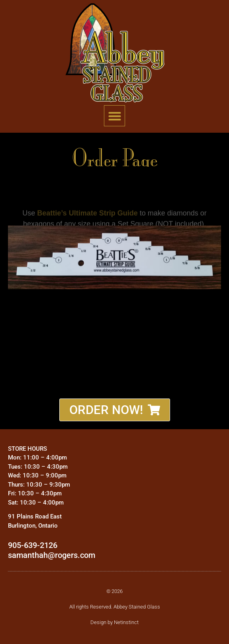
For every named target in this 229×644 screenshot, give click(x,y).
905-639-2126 (33, 545)
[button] (114, 116)
